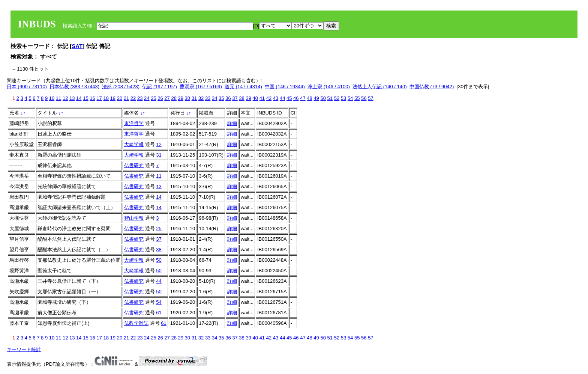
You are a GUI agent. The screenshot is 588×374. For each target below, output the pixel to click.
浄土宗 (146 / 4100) (329, 87)
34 (214, 98)
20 (120, 98)
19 (113, 98)
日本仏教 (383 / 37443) (74, 87)
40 (255, 98)
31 (194, 98)
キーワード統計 (24, 349)
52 (337, 98)
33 (208, 98)
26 (160, 98)
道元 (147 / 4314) (243, 87)
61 (159, 313)
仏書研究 (134, 165)
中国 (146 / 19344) (285, 87)
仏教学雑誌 (136, 323)
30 (187, 98)
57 (370, 98)
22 (133, 98)
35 (221, 98)
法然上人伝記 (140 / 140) (380, 87)
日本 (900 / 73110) (27, 87)
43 (276, 98)
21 (126, 98)
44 (282, 98)
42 (269, 98)
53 (343, 98)
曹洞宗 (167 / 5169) (201, 87)
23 (140, 98)
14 (79, 98)
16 (92, 98)
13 (72, 98)
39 (248, 98)
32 (201, 98)
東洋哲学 (134, 123)
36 (228, 98)
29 (181, 98)
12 (65, 98)
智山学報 (134, 218)
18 (106, 98)
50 (323, 98)
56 (364, 98)
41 (262, 98)
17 (99, 98)
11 (58, 98)
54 (350, 98)
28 (174, 98)
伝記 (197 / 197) (160, 87)
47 (303, 98)
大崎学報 (134, 144)
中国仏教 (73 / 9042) (432, 87)
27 (167, 98)
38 (241, 98)
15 (85, 98)
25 (153, 98)
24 (147, 98)
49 (316, 98)
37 (235, 98)
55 (357, 98)
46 (296, 98)
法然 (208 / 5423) (121, 87)
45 (289, 98)
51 (330, 98)
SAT (77, 46)
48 (309, 98)
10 (52, 98)
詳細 (232, 123)
